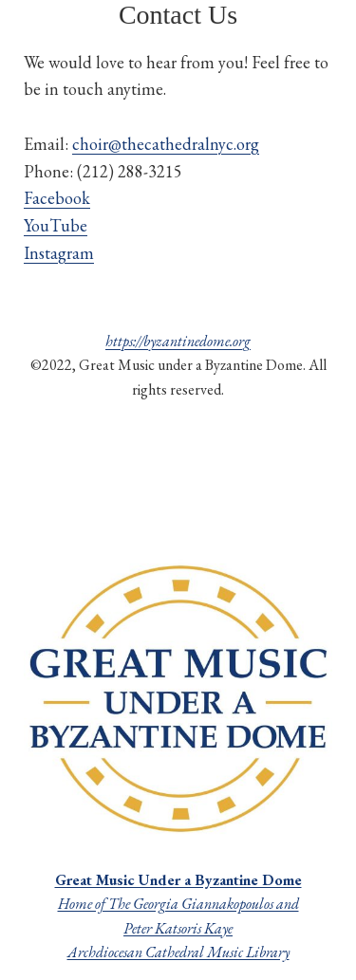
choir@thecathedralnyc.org (166, 144)
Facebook (57, 198)
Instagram (59, 253)
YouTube (56, 225)
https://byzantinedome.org (178, 341)
